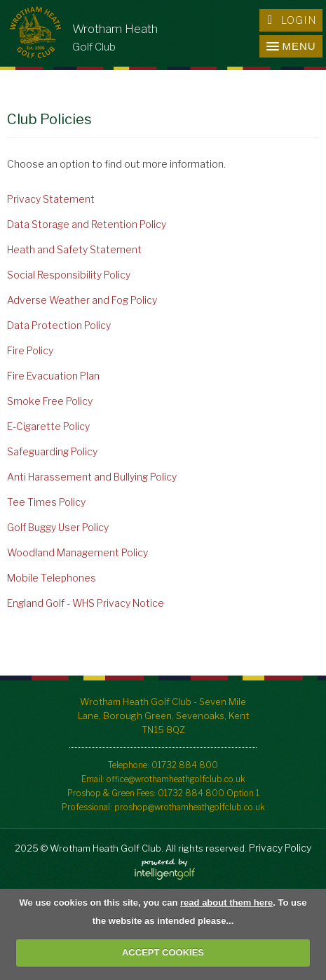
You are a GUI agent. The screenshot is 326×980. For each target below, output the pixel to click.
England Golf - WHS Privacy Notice (86, 603)
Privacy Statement (51, 199)
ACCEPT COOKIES (163, 952)
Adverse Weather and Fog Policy (82, 300)
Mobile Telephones (52, 578)
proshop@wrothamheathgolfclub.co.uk (190, 807)
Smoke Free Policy (50, 401)
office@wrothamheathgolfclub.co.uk (176, 779)
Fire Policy (30, 350)
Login (292, 20)
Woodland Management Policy (77, 552)
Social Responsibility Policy (69, 275)
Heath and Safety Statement (74, 249)
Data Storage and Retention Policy (87, 224)
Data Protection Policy (59, 325)
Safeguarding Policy (52, 451)
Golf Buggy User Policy (58, 527)
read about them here (226, 902)
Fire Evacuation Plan (53, 376)
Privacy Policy (280, 848)
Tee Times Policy (46, 502)
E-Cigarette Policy (48, 426)
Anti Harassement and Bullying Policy (92, 477)
